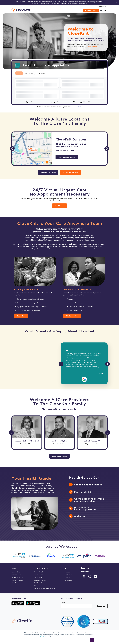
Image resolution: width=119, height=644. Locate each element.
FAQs (36, 585)
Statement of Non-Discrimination (45, 588)
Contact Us (68, 580)
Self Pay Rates (39, 583)
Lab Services (38, 577)
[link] (21, 10)
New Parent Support (18, 583)
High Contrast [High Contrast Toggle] (101, 6)
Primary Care (16, 572)
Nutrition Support (17, 580)
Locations (85, 571)
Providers (85, 568)
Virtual (19, 73)
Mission (67, 572)
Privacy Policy (41, 636)
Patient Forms (38, 575)
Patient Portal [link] (91, 10)
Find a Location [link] (72, 316)
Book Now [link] (21, 316)
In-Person (29, 73)
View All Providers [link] (60, 456)
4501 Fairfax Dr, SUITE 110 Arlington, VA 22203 (71, 145)
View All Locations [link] (48, 172)
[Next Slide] (107, 149)
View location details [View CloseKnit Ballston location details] (67, 157)
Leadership (68, 575)
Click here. (78, 107)
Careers (67, 577)
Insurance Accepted (40, 580)
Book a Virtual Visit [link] (70, 172)
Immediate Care (16, 575)
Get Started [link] (59, 206)
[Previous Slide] (12, 149)
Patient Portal (38, 572)
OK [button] (92, 640)
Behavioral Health (17, 577)
